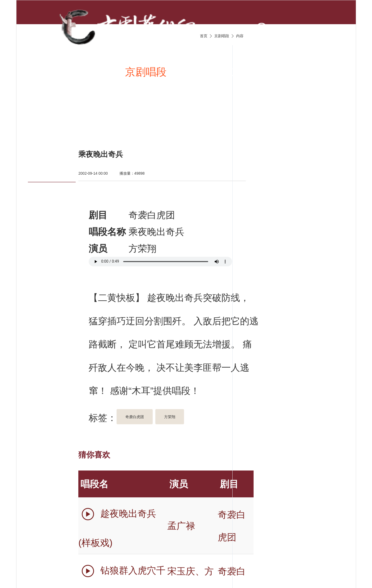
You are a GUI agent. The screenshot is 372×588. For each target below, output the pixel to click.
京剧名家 (305, 72)
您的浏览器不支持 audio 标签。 (160, 262)
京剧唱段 (146, 72)
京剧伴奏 (252, 72)
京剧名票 (60, 124)
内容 (240, 36)
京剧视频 (199, 72)
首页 (50, 72)
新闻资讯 (93, 72)
